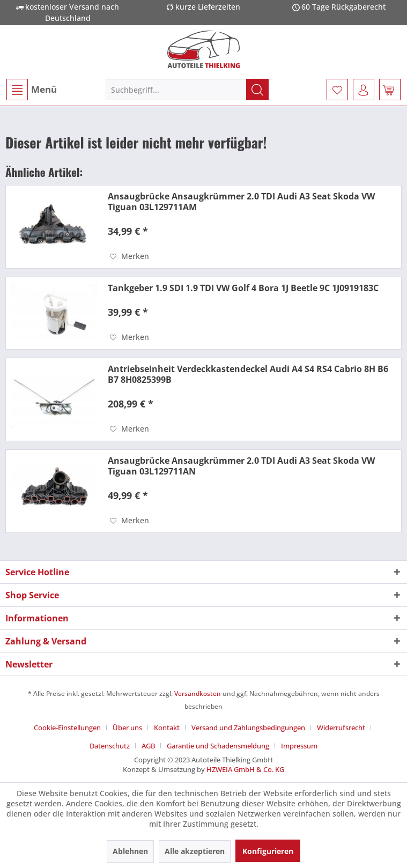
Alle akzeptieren (195, 851)
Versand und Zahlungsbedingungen (248, 728)
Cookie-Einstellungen (67, 728)
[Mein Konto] (364, 90)
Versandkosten (198, 693)
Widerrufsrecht (341, 728)
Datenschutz (110, 746)
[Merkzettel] (337, 90)
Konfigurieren (268, 851)
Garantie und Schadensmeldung (218, 746)
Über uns (127, 728)
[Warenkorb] (390, 90)
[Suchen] (257, 90)
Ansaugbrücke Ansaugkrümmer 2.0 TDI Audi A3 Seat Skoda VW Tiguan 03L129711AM (241, 202)
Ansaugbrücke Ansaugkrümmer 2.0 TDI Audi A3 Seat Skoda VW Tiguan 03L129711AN (241, 466)
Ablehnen (130, 851)
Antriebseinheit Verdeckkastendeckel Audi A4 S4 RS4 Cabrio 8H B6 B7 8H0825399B (248, 374)
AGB (148, 746)
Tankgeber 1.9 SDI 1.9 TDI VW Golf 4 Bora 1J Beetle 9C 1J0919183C (243, 288)
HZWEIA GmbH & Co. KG (245, 769)
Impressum (299, 746)
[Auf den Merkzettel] (129, 256)
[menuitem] (31, 90)
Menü (32, 90)
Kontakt (167, 728)
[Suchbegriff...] (187, 90)
